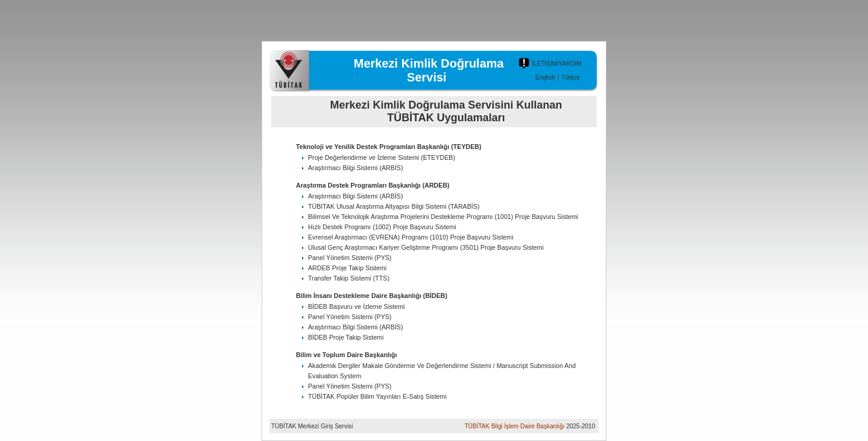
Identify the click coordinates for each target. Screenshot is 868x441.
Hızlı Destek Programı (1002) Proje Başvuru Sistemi (382, 227)
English (545, 78)
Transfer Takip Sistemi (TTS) (349, 278)
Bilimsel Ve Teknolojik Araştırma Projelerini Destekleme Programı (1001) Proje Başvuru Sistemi (443, 217)
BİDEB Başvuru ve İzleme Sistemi (357, 306)
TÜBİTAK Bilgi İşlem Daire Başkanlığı (515, 426)
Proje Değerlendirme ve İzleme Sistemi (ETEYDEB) (382, 157)
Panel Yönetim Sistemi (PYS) (350, 258)
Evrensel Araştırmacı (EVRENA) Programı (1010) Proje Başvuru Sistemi (411, 237)
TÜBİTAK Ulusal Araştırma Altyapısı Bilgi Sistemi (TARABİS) (394, 206)
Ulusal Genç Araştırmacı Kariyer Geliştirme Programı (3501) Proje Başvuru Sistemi (426, 247)
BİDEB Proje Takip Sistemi (346, 337)
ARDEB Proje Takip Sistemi (347, 268)
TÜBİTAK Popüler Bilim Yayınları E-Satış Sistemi (377, 396)
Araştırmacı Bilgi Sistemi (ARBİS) (356, 168)
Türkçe (571, 78)
